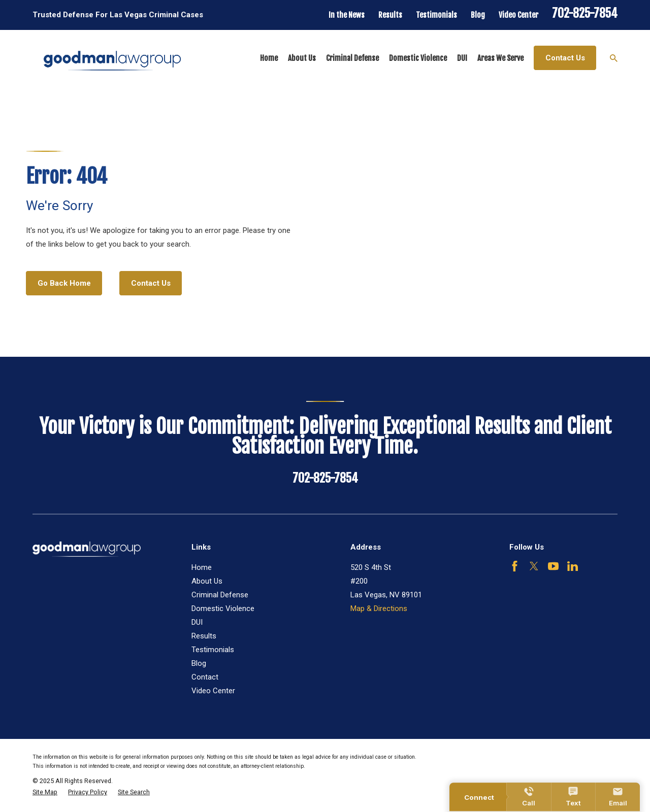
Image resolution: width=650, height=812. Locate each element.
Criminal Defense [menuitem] (352, 58)
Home (202, 567)
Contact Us (565, 58)
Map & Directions (379, 608)
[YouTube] (553, 566)
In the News (347, 15)
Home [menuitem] (269, 58)
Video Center (518, 15)
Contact (205, 677)
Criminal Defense (220, 595)
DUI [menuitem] (462, 58)
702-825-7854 (585, 13)
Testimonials (436, 15)
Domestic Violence (223, 608)
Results (390, 15)
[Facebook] (515, 566)
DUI (197, 622)
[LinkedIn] (573, 566)
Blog (478, 15)
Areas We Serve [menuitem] (500, 58)
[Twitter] (534, 566)
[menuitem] (45, 792)
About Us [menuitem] (302, 58)
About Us (207, 581)
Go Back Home (64, 283)
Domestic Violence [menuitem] (418, 58)
